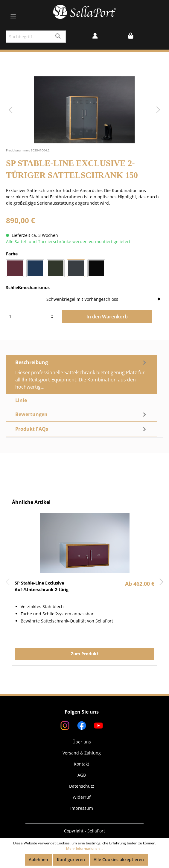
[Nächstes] (158, 110)
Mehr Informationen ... (85, 848)
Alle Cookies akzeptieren (119, 859)
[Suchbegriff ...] (29, 37)
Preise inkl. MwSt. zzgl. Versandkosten (44, 229)
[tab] (82, 374)
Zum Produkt (85, 654)
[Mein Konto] (95, 36)
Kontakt (82, 764)
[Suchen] (59, 37)
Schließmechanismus (28, 287)
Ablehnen (38, 859)
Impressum (82, 808)
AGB (82, 775)
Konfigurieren (71, 859)
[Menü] (13, 16)
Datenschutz (82, 786)
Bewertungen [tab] (82, 414)
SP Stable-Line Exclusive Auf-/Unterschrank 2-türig (42, 586)
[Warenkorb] (131, 36)
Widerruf (82, 797)
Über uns (82, 742)
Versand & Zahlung (82, 753)
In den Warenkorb (107, 317)
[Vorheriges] (10, 110)
